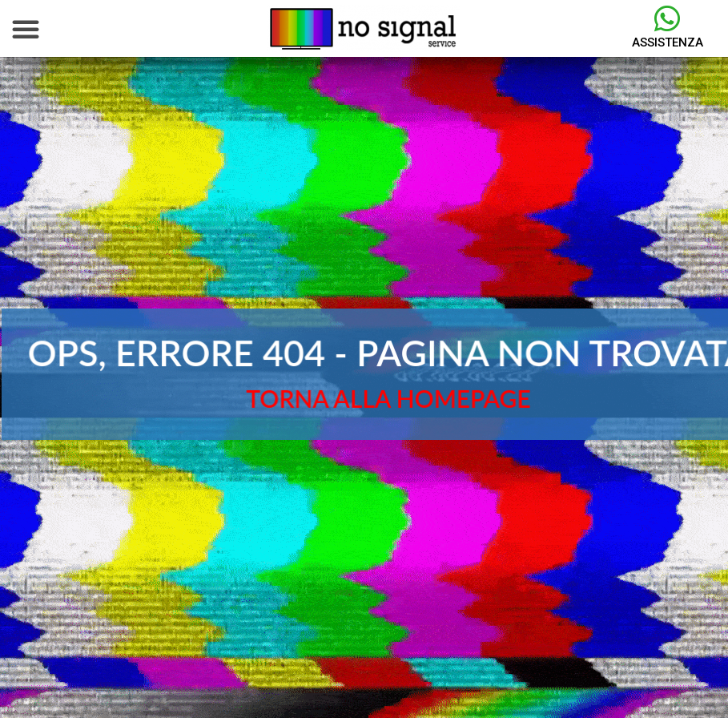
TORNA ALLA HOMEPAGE (388, 398)
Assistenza (668, 42)
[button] (26, 29)
